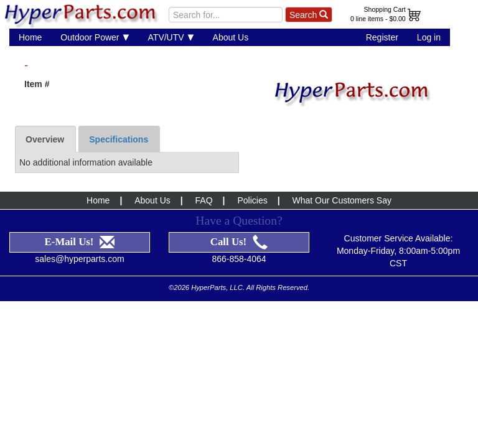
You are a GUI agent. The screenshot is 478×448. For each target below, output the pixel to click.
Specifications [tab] (119, 124)
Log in (429, 37)
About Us (231, 37)
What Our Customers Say (342, 185)
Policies (252, 185)
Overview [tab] (45, 124)
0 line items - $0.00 (378, 19)
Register (382, 37)
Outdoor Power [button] (95, 37)
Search (309, 15)
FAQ (204, 185)
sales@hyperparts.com (79, 243)
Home (30, 37)
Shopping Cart (385, 9)
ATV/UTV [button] (171, 37)
